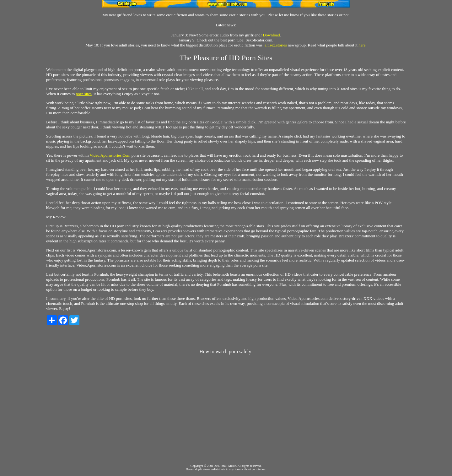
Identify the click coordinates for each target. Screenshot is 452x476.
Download (271, 35)
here (362, 45)
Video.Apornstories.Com (110, 155)
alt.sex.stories (276, 45)
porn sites (84, 94)
